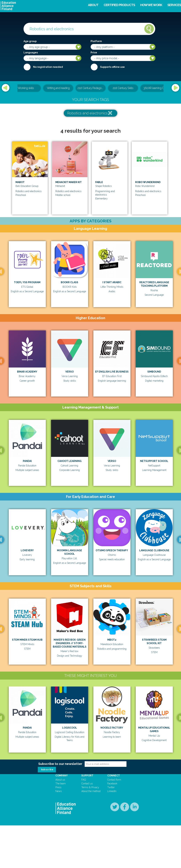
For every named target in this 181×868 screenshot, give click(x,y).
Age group (30, 41)
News (59, 861)
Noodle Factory (128, 734)
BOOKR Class (70, 282)
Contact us (87, 853)
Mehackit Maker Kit (69, 182)
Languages (31, 53)
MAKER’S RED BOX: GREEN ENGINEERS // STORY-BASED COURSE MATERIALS (70, 643)
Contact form (114, 849)
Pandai (27, 461)
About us (60, 849)
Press (58, 857)
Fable (99, 182)
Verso (70, 372)
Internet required (94, 67)
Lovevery (27, 550)
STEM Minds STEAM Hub (27, 640)
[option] (91, 88)
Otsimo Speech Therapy (112, 550)
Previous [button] (6, 88)
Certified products (119, 5)
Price (94, 53)
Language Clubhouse (154, 550)
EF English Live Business (112, 372)
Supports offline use (112, 67)
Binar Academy (27, 372)
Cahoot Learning (70, 461)
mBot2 (112, 640)
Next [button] (175, 88)
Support (87, 845)
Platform (96, 41)
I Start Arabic (112, 282)
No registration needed (48, 67)
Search (149, 29)
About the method (91, 861)
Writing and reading (58, 88)
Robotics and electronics (87, 113)
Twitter (111, 857)
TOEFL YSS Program (27, 282)
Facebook (112, 853)
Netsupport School (154, 461)
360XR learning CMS (155, 88)
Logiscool (79, 734)
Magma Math (79, 804)
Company (62, 845)
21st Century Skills (123, 88)
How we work (151, 5)
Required (27, 67)
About (93, 5)
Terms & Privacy (90, 857)
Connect (114, 845)
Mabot (20, 182)
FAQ (84, 849)
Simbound (154, 372)
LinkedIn (112, 861)
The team (61, 853)
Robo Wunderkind (148, 182)
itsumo (30, 804)
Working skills (26, 88)
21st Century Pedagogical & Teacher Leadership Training (91, 88)
